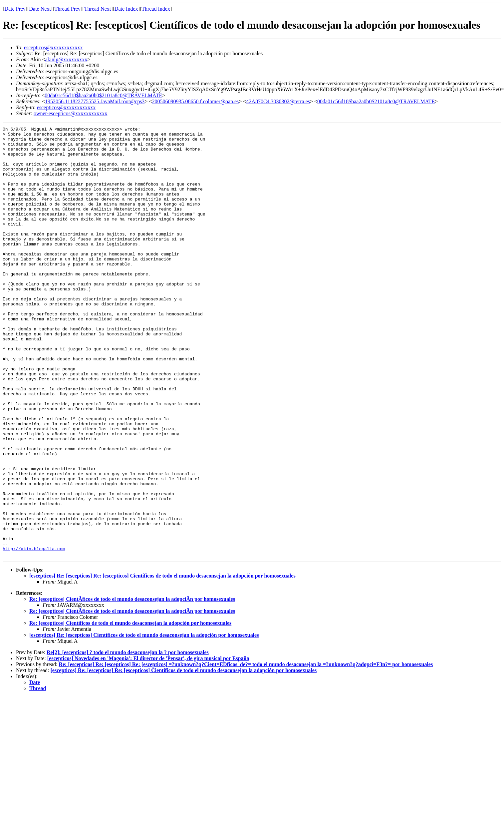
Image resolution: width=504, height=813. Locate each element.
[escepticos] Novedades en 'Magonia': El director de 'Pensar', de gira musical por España (148, 744)
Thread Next (98, 9)
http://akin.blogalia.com (34, 633)
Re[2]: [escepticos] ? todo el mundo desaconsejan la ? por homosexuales (128, 738)
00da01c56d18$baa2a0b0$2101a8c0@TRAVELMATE (103, 95)
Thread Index (156, 9)
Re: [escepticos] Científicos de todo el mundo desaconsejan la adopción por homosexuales (130, 709)
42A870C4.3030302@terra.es (278, 101)
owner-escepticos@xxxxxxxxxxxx (70, 113)
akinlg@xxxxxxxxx (66, 59)
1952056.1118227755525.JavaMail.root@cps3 (95, 101)
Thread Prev (67, 9)
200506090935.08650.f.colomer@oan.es (195, 101)
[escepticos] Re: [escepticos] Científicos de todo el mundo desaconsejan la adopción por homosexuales (144, 721)
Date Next (40, 9)
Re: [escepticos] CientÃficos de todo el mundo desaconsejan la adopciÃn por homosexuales (132, 685)
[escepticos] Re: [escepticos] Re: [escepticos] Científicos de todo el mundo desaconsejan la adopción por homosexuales (162, 662)
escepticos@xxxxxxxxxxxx (53, 47)
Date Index (126, 9)
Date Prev (15, 9)
